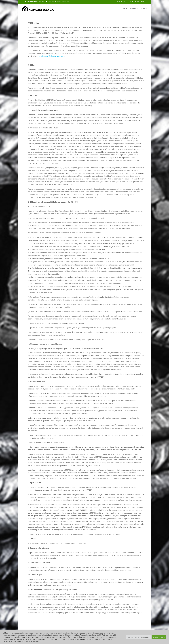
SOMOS (144, 8)
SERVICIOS (134, 8)
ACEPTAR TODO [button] (159, 637)
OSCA (125, 8)
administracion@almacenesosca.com (52, 56)
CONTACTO (121, 2)
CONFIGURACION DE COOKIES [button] (139, 637)
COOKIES (130, 2)
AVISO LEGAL (140, 2)
